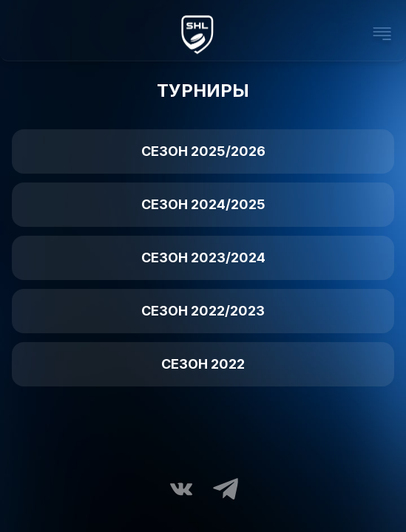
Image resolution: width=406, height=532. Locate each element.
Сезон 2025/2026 (203, 151)
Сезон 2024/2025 (203, 204)
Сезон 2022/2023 (203, 311)
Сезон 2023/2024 (203, 258)
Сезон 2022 (203, 364)
